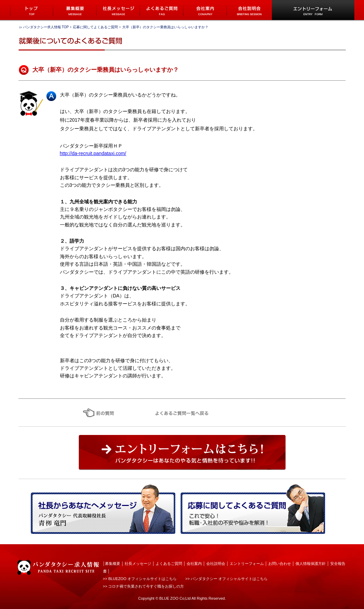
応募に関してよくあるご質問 (95, 27)
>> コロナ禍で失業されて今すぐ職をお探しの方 (144, 586)
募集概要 (113, 564)
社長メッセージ (138, 564)
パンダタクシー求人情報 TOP (46, 27)
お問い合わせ (280, 564)
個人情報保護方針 (311, 564)
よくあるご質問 (169, 564)
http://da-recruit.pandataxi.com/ (93, 153)
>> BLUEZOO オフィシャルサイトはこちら (140, 579)
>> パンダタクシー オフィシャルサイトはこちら (226, 579)
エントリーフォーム (247, 564)
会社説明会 (216, 564)
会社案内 (194, 564)
